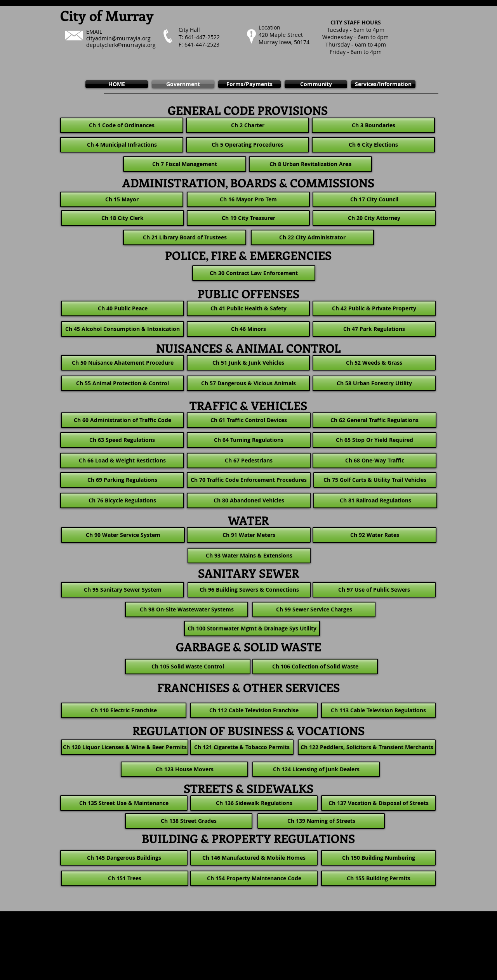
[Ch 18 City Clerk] (123, 218)
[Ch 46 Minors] (248, 329)
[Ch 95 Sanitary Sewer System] (123, 590)
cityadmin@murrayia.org (118, 38)
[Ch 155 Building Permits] (378, 878)
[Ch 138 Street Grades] (189, 821)
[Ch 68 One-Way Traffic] (374, 461)
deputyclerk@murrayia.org (121, 45)
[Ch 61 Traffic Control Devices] (249, 420)
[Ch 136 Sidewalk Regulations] (254, 803)
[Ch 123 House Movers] (184, 769)
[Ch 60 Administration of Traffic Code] (123, 420)
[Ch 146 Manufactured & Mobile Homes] (254, 858)
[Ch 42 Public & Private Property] (374, 308)
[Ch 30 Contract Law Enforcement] (254, 273)
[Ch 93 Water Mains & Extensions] (249, 556)
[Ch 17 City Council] (374, 199)
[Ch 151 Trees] (125, 878)
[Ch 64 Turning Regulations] (249, 440)
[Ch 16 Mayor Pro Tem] (248, 199)
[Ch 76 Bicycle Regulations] (122, 500)
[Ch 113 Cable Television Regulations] (378, 710)
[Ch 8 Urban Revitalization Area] (310, 164)
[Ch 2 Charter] (248, 125)
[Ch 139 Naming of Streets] (321, 821)
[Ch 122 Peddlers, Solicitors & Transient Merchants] (367, 747)
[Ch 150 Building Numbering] (378, 858)
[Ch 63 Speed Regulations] (122, 440)
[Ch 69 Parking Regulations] (122, 480)
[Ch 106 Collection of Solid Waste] (315, 667)
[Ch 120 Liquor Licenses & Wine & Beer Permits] (125, 747)
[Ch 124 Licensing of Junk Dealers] (316, 769)
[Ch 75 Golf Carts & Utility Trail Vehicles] (375, 480)
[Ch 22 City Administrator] (312, 237)
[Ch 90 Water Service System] (123, 535)
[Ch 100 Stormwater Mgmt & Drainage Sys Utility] (252, 629)
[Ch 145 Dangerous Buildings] (124, 858)
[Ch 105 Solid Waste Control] (188, 667)
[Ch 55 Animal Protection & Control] (123, 383)
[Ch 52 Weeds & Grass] (374, 363)
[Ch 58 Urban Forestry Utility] (374, 383)
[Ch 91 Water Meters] (249, 535)
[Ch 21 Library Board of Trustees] (185, 237)
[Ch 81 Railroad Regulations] (375, 500)
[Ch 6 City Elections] (373, 145)
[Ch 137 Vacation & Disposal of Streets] (378, 803)
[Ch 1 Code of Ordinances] (122, 125)
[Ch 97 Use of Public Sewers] (374, 590)
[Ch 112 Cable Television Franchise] (254, 710)
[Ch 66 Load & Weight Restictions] (122, 461)
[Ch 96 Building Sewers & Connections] (249, 590)
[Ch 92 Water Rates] (374, 535)
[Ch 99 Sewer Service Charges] (314, 609)
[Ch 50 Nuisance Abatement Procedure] (123, 363)
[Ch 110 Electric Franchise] (124, 710)
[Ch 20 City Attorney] (374, 218)
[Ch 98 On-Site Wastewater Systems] (187, 609)
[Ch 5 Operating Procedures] (248, 145)
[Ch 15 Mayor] (122, 199)
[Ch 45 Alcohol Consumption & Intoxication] (123, 329)
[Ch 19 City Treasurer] (248, 218)
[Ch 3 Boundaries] (373, 125)
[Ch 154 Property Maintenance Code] (254, 878)
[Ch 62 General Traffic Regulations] (374, 420)
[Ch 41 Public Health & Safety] (248, 308)
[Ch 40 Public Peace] (123, 308)
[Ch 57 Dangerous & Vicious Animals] (248, 383)
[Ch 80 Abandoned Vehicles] (249, 500)
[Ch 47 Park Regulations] (374, 329)
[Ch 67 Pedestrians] (249, 461)
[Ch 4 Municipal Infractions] (122, 145)
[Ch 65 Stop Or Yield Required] (374, 440)
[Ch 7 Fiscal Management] (185, 164)
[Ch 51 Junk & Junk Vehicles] (248, 363)
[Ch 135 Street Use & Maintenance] (124, 803)
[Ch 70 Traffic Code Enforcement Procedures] (249, 480)
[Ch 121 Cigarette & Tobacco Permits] (242, 747)
